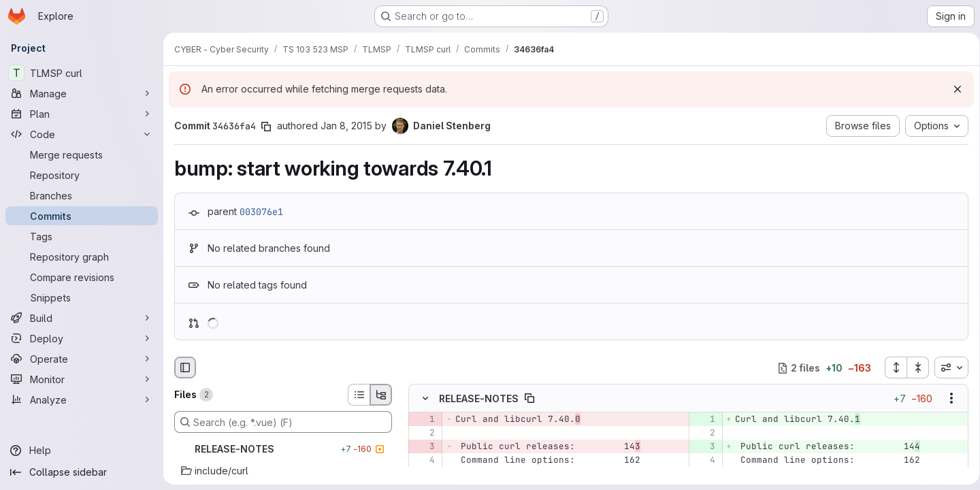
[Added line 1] (701, 420)
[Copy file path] (529, 399)
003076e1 (261, 212)
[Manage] (82, 93)
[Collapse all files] (913, 367)
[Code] (82, 134)
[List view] (359, 395)
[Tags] (82, 236)
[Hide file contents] (425, 399)
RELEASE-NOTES (479, 398)
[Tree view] (381, 395)
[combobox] (947, 367)
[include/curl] (283, 471)
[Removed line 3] (424, 447)
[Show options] (947, 399)
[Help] (82, 451)
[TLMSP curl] (82, 73)
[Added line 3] (701, 447)
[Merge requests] (82, 154)
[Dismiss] (953, 89)
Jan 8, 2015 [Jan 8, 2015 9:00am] (346, 126)
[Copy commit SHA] (266, 127)
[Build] (82, 318)
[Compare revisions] (82, 277)
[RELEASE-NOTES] (283, 449)
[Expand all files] (891, 367)
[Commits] (82, 216)
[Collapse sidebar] (82, 472)
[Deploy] (82, 338)
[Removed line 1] (424, 420)
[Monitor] (82, 379)
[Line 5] (424, 474)
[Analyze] (82, 399)
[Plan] (82, 114)
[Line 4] (424, 461)
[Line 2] (424, 434)
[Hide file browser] (185, 367)
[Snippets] (82, 297)
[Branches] (82, 195)
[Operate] (82, 359)
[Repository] (82, 175)
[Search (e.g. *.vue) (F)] (283, 422)
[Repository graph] (82, 257)
